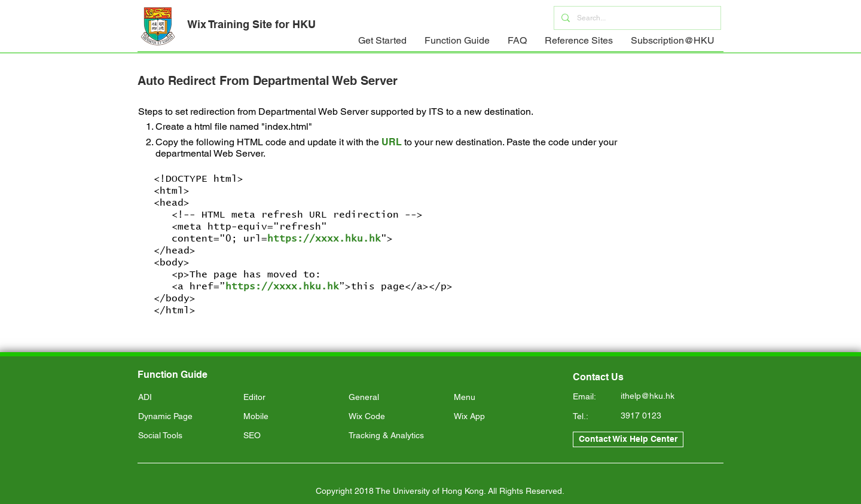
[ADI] (186, 398)
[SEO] (291, 436)
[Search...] (636, 18)
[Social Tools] (186, 436)
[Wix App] (501, 417)
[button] (382, 45)
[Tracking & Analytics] (396, 436)
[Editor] (291, 398)
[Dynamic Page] (186, 417)
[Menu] (501, 398)
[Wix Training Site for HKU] (251, 25)
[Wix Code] (396, 417)
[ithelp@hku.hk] (663, 396)
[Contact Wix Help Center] (628, 439)
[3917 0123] (663, 416)
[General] (396, 398)
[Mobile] (291, 417)
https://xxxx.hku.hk (324, 239)
